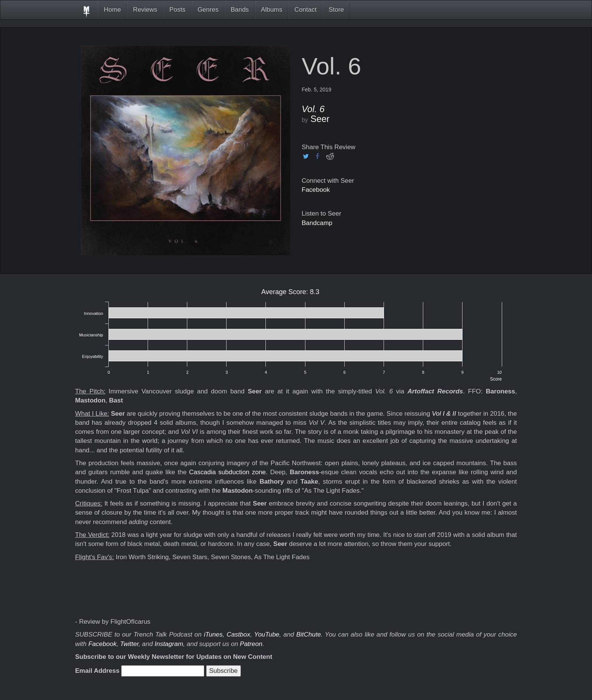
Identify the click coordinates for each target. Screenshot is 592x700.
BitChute (309, 634)
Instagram (169, 644)
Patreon (251, 644)
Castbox (238, 634)
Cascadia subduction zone (227, 472)
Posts (178, 10)
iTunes (213, 634)
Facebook (316, 190)
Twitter (129, 644)
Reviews (145, 10)
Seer (320, 119)
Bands (240, 10)
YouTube (267, 634)
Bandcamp (317, 223)
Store (336, 10)
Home (112, 10)
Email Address (97, 671)
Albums (272, 10)
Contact (306, 10)
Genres (208, 10)
